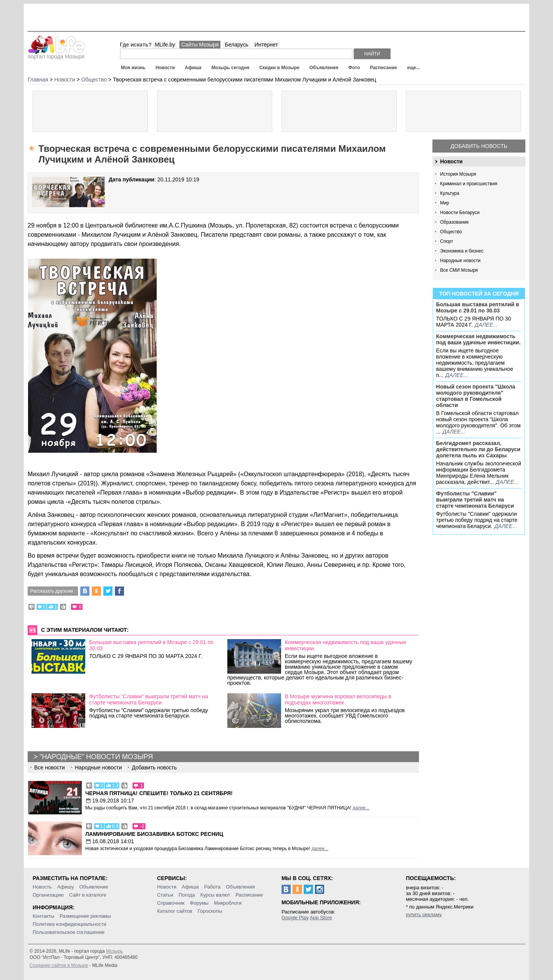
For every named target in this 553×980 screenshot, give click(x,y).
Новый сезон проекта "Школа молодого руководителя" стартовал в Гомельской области (476, 396)
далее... (486, 325)
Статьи (165, 895)
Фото (354, 68)
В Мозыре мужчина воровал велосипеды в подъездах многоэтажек (338, 699)
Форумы (199, 903)
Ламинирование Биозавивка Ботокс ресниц (154, 834)
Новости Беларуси (460, 213)
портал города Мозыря (57, 54)
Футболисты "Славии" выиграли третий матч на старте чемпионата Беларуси (475, 500)
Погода (187, 895)
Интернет (266, 45)
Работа (212, 887)
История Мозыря (458, 174)
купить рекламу (424, 914)
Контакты (43, 916)
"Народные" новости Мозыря (96, 757)
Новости (165, 68)
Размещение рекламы (85, 916)
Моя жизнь (133, 68)
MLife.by (165, 45)
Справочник (171, 903)
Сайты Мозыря (200, 45)
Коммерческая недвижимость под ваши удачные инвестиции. (478, 339)
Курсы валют (215, 895)
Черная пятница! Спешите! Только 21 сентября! (159, 793)
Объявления (324, 68)
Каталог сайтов (175, 911)
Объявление (94, 887)
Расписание (383, 68)
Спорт (447, 241)
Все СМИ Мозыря (459, 270)
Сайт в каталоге (88, 895)
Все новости (50, 767)
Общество (451, 232)
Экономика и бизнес (462, 251)
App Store (321, 918)
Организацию (48, 895)
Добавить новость (479, 146)
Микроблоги (228, 903)
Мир (445, 203)
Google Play (295, 918)
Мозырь (114, 951)
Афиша (193, 68)
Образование (454, 222)
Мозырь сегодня (231, 68)
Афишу (66, 887)
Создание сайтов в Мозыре (59, 965)
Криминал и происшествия (469, 184)
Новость (42, 887)
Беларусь (236, 45)
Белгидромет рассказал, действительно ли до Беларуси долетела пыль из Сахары (478, 449)
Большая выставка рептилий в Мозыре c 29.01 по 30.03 (478, 307)
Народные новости (460, 261)
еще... (413, 68)
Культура (450, 193)
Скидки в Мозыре (279, 68)
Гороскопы (210, 911)
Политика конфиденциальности (70, 924)
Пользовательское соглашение (69, 932)
